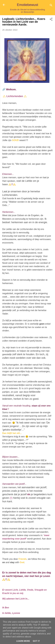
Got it (36, 641)
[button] (51, 20)
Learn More (23, 641)
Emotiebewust (27, 5)
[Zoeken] (51, 6)
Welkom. (11, 89)
